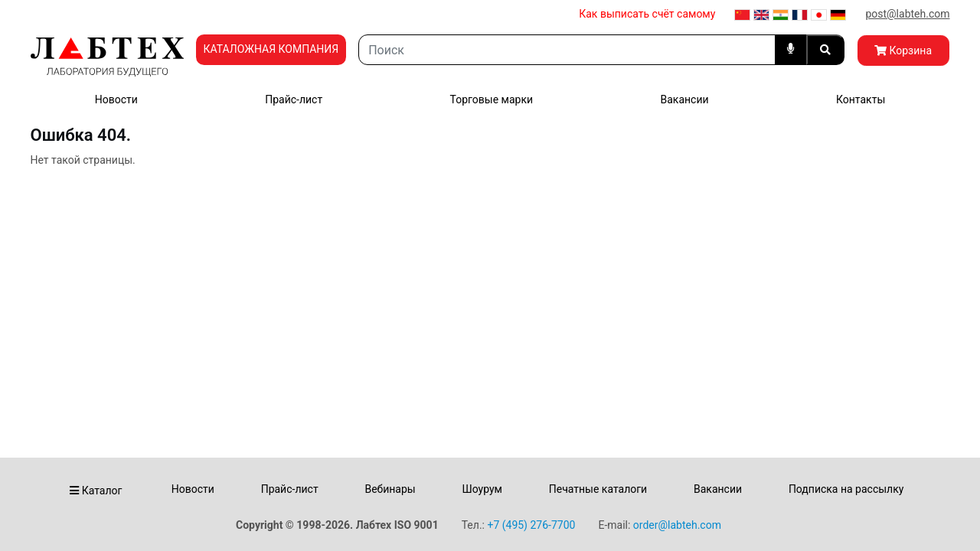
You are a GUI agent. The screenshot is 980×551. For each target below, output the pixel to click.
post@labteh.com (907, 14)
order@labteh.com (677, 525)
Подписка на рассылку (846, 489)
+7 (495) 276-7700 (531, 525)
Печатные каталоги (598, 489)
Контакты (861, 99)
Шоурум (482, 489)
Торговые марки (492, 99)
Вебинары (390, 489)
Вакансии (684, 99)
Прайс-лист (294, 99)
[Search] (567, 50)
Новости (116, 99)
